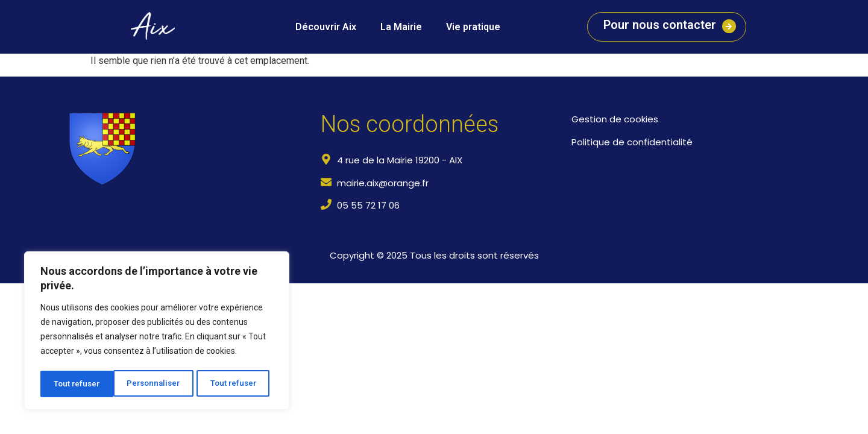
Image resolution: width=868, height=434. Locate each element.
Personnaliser (80, 384)
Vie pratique (473, 27)
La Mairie (401, 27)
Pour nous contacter (658, 25)
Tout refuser (161, 384)
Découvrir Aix (326, 27)
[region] (157, 332)
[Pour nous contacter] (728, 27)
